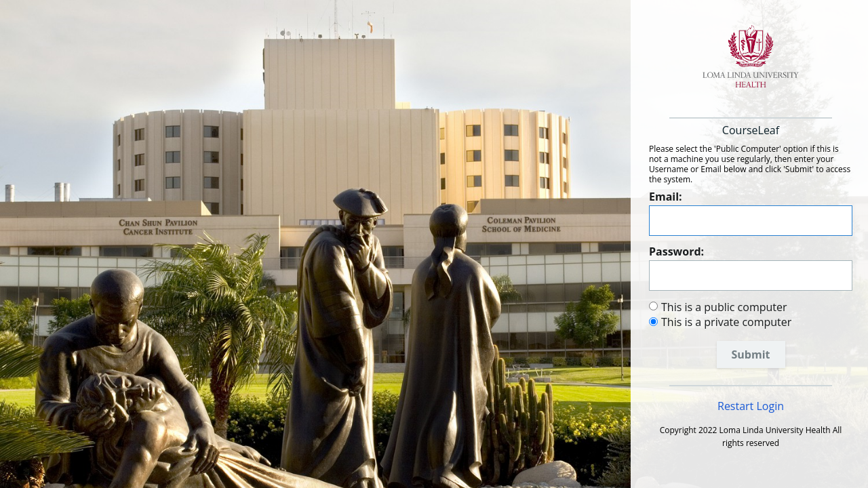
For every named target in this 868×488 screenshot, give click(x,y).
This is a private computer (726, 322)
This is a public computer (724, 307)
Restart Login (751, 406)
